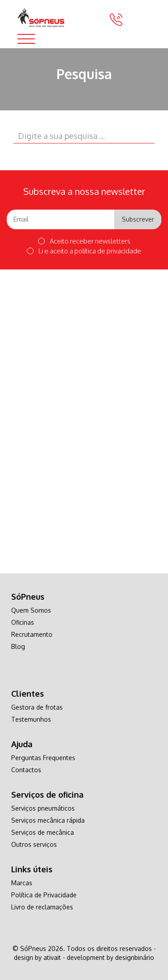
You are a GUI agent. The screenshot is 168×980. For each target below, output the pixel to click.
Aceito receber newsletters (84, 241)
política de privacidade (108, 251)
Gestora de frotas (37, 707)
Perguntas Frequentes (43, 758)
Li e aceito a (84, 251)
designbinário (135, 957)
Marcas (22, 883)
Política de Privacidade (44, 895)
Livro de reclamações (42, 907)
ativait (52, 957)
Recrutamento (32, 634)
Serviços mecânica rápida (48, 820)
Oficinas (23, 622)
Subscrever (138, 219)
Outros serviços (34, 844)
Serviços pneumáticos (43, 808)
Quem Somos (31, 610)
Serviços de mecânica (43, 832)
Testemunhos (31, 719)
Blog (18, 646)
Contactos (26, 770)
